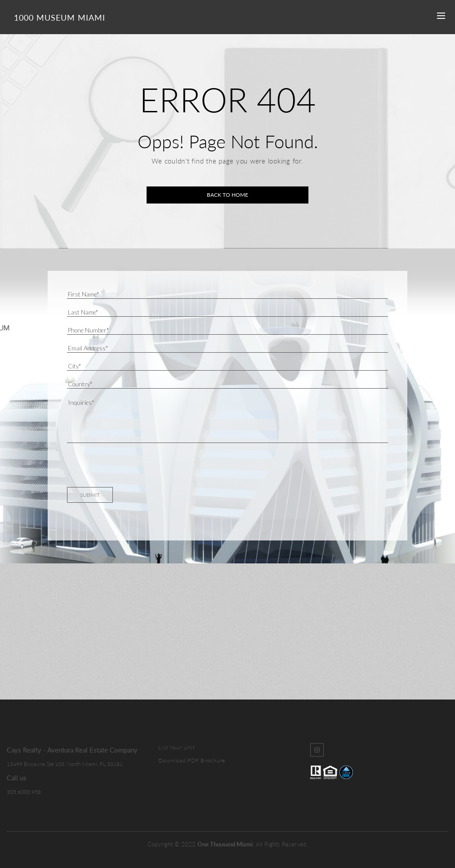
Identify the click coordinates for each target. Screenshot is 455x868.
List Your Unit (177, 747)
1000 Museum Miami (60, 18)
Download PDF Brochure (192, 760)
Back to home (227, 195)
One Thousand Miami (225, 844)
